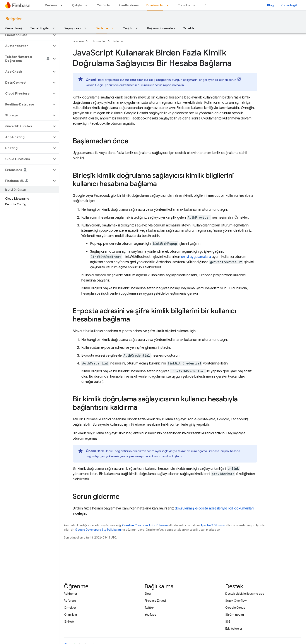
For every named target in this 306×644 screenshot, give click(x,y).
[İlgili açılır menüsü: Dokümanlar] (169, 5)
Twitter (149, 608)
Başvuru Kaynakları (161, 28)
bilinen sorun (228, 80)
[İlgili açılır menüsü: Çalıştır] (87, 5)
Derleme (51, 5)
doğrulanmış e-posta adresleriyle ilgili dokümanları (214, 508)
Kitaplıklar (71, 615)
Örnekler (189, 28)
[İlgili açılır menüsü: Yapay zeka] (86, 28)
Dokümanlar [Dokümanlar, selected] (155, 5)
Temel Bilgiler (40, 28)
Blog (270, 5)
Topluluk (184, 5)
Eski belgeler (234, 628)
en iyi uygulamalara (196, 257)
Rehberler (71, 594)
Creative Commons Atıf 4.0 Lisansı (145, 525)
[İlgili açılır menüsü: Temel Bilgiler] (55, 28)
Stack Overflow (236, 601)
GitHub (69, 622)
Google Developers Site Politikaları (98, 530)
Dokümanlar (98, 41)
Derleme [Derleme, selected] (102, 28)
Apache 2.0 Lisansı (213, 525)
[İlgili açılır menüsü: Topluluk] (195, 5)
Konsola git (289, 5)
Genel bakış (14, 28)
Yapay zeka (73, 28)
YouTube (150, 615)
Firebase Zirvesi (155, 601)
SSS (228, 622)
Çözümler (104, 5)
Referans (70, 601)
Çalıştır (77, 5)
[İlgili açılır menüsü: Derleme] (63, 5)
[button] (26, 35)
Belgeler (14, 19)
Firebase (78, 41)
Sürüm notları (235, 615)
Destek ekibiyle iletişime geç (245, 594)
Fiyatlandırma (129, 5)
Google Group (235, 608)
